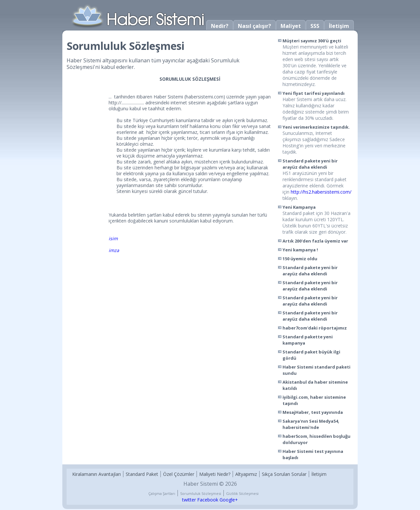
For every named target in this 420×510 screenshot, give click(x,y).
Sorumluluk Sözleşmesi (201, 493)
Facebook (208, 500)
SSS (315, 26)
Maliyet (291, 26)
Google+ (229, 500)
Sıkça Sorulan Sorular (284, 474)
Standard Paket (142, 474)
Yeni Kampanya (299, 207)
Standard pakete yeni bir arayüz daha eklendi (310, 164)
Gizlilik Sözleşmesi (242, 493)
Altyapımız (246, 474)
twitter (189, 500)
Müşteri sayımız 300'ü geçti (312, 41)
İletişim (339, 26)
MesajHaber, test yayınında (313, 412)
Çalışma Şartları (162, 493)
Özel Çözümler (179, 474)
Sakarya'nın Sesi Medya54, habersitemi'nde (311, 424)
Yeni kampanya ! (300, 250)
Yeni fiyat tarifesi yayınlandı (314, 93)
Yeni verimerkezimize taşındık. (316, 127)
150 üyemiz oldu (300, 259)
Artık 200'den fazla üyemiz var (315, 241)
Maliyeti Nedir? (215, 474)
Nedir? (220, 26)
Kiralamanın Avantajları (96, 474)
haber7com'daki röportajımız (315, 328)
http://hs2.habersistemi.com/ (321, 192)
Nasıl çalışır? (254, 26)
